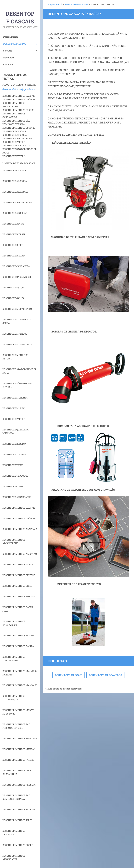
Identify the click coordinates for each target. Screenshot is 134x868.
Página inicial (10, 37)
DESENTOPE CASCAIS (69, 675)
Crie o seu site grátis (102, 689)
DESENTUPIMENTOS (15, 44)
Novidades (9, 58)
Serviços (8, 51)
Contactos (9, 64)
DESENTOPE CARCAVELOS (105, 675)
